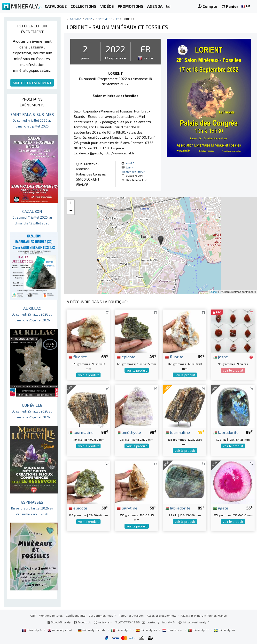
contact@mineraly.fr (161, 622)
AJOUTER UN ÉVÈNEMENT (32, 83)
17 (117, 19)
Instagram (103, 622)
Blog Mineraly (59, 622)
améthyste (129, 432)
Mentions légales (51, 615)
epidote (126, 357)
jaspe (221, 357)
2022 (89, 19)
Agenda (76, 19)
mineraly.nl (173, 630)
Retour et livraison (131, 615)
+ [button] (71, 204)
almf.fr (130, 163)
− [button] (71, 211)
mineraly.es (147, 630)
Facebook (82, 622)
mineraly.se (224, 630)
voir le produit (88, 375)
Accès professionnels (162, 615)
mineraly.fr (32, 630)
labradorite (226, 432)
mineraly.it (121, 630)
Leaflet (214, 292)
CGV (33, 615)
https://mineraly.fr (197, 622)
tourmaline (81, 432)
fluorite (78, 357)
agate (221, 508)
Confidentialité (76, 615)
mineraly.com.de (92, 630)
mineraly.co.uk (60, 630)
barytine (127, 508)
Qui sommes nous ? (102, 615)
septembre (104, 19)
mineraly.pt (199, 630)
